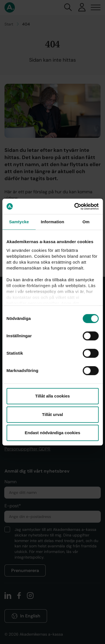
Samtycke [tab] (19, 222)
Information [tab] (53, 222)
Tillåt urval (53, 414)
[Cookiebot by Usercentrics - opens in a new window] (75, 206)
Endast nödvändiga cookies (52, 433)
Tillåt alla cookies (53, 396)
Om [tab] (86, 222)
